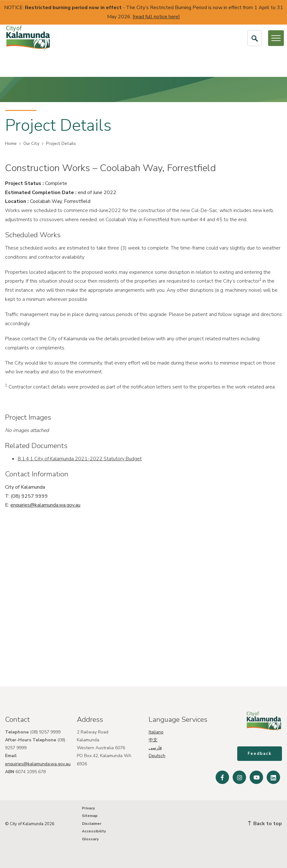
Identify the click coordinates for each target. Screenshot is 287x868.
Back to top (265, 824)
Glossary (90, 839)
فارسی (155, 748)
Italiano (156, 732)
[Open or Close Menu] (276, 38)
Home (11, 144)
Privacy (88, 808)
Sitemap (90, 816)
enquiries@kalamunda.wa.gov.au (45, 505)
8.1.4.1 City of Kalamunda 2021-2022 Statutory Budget (80, 459)
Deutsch (157, 756)
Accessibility (94, 831)
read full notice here (156, 17)
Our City (31, 144)
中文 (153, 740)
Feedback (260, 754)
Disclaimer (92, 824)
